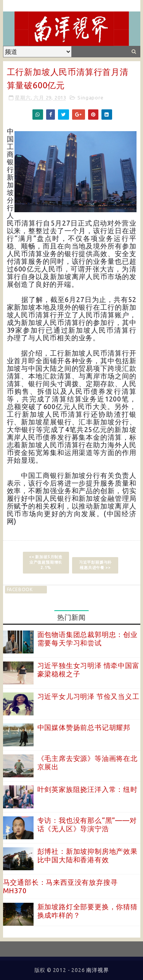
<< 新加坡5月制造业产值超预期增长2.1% (46, 562)
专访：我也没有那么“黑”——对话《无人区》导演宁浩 (87, 824)
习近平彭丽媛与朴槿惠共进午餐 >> (95, 565)
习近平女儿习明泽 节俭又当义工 (88, 696)
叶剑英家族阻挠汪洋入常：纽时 (88, 789)
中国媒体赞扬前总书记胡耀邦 (84, 727)
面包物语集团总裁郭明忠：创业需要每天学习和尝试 (88, 639)
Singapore (90, 98)
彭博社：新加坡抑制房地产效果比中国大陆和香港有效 (88, 855)
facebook (20, 589)
